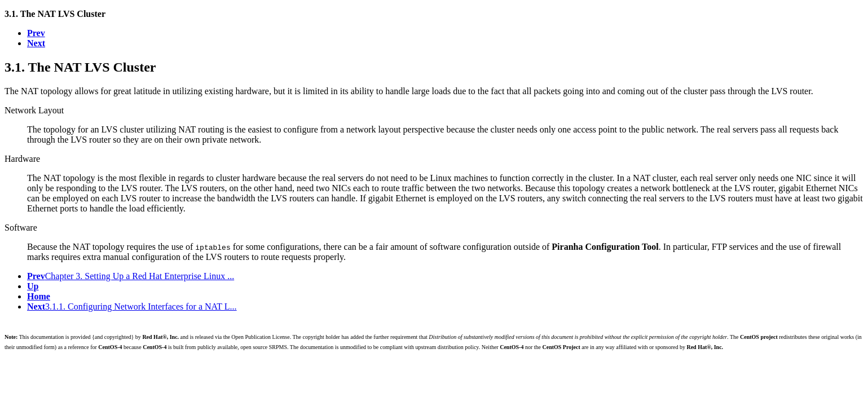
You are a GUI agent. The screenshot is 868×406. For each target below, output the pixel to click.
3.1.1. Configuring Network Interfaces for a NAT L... (132, 306)
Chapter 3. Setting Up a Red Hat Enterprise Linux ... (131, 276)
